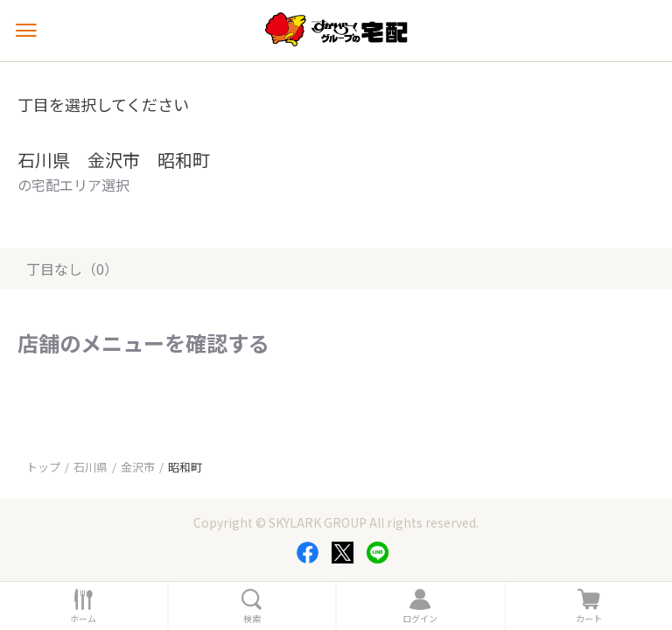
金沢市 (138, 467)
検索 (252, 619)
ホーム (83, 619)
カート (589, 619)
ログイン (420, 619)
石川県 (91, 467)
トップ (43, 467)
